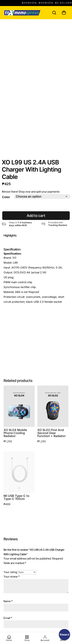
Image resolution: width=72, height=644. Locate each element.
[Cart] (64, 13)
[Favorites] (27, 638)
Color (6, 201)
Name (8, 605)
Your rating (10, 576)
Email (8, 622)
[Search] (54, 13)
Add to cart (36, 219)
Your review (12, 581)
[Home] (9, 638)
